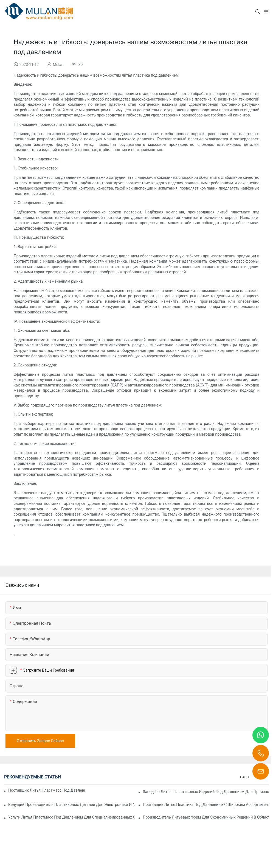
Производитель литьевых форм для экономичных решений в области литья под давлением (206, 817)
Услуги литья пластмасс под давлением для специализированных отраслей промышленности (71, 817)
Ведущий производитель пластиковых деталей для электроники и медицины (71, 805)
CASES (245, 777)
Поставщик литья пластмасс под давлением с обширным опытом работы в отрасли (47, 790)
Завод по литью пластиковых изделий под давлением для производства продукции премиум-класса (206, 792)
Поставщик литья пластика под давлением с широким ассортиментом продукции (206, 805)
